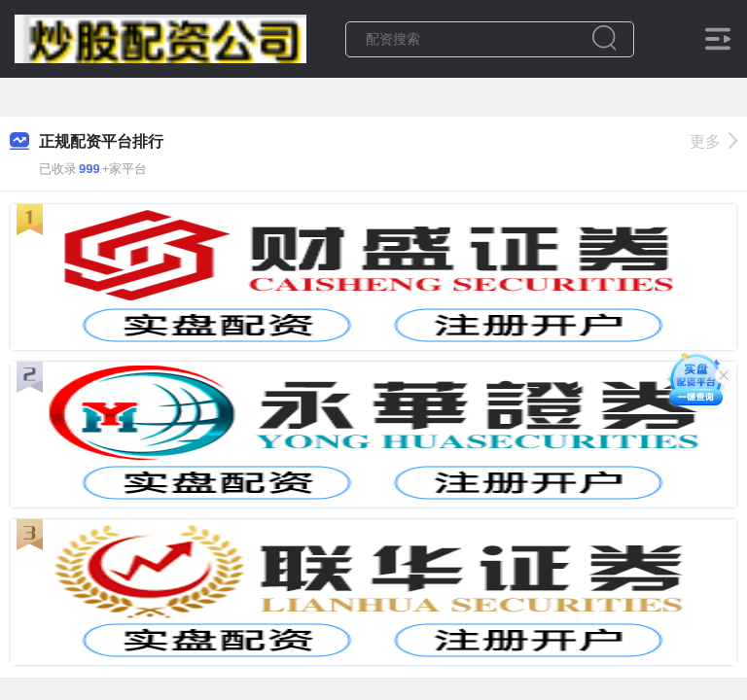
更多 (713, 141)
